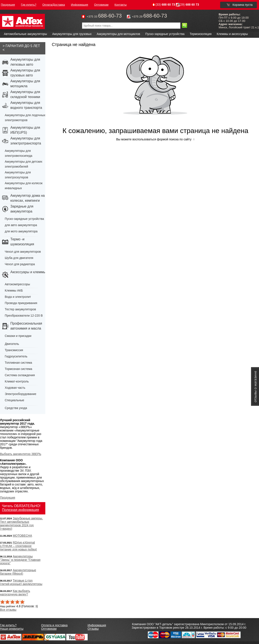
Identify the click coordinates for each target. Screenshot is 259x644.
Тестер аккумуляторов (20, 309)
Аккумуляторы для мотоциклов (118, 34)
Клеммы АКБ (14, 290)
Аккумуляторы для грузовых (72, 34)
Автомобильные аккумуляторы (25, 34)
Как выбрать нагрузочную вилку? (15, 593)
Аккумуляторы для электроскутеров (18, 175)
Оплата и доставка (54, 625)
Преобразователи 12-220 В (24, 316)
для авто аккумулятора (21, 225)
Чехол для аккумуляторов (23, 252)
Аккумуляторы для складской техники (25, 94)
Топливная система (18, 363)
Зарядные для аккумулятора (22, 209)
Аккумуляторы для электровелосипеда (19, 153)
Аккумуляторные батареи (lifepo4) (18, 572)
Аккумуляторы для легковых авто (25, 62)
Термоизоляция (201, 34)
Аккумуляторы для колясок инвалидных (24, 186)
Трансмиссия (14, 350)
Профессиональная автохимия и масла (26, 326)
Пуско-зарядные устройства (165, 34)
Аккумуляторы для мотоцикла (25, 84)
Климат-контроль (17, 381)
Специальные (14, 400)
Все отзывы (8, 610)
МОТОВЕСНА (22, 536)
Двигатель (12, 344)
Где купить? (8, 625)
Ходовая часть (15, 388)
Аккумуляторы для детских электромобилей (24, 164)
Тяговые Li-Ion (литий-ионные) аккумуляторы (21, 582)
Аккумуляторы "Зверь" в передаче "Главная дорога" (20, 560)
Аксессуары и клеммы (28, 272)
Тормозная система (18, 369)
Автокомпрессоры (17, 284)
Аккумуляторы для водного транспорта (26, 105)
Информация (97, 625)
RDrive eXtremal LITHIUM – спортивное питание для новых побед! (18, 546)
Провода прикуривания (21, 303)
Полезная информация (21, 510)
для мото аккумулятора (21, 231)
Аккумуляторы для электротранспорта (26, 141)
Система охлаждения (20, 375)
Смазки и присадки (18, 336)
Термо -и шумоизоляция (22, 242)
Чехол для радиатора (20, 264)
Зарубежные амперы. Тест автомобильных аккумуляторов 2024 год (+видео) (21, 523)
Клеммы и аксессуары (232, 34)
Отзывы (93, 629)
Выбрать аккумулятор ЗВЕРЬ (21, 454)
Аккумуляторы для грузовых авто (25, 73)
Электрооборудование (21, 394)
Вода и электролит (18, 297)
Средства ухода (16, 408)
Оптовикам (49, 629)
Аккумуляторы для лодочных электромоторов (25, 118)
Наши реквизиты (12, 629)
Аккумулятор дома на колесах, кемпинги (28, 198)
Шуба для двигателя (19, 258)
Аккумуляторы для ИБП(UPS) (25, 130)
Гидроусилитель (16, 356)
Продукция (8, 498)
